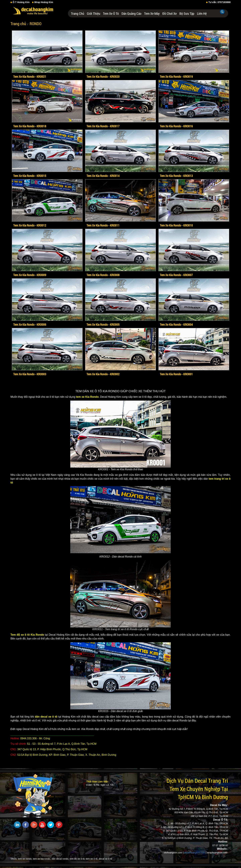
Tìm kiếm (222, 12)
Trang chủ (78, 13)
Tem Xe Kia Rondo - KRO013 (176, 176)
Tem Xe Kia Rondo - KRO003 (30, 374)
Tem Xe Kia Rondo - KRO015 (30, 176)
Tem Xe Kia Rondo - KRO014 (103, 176)
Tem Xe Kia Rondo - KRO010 (176, 225)
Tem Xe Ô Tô (111, 13)
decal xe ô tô (105, 859)
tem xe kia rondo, (42, 859)
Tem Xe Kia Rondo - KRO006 (30, 325)
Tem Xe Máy (152, 13)
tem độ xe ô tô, (77, 859)
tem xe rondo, (25, 859)
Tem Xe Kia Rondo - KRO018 (30, 126)
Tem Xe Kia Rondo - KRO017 (103, 126)
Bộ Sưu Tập (187, 13)
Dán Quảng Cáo (131, 13)
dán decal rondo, (60, 859)
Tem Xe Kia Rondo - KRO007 (176, 275)
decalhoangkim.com (195, 853)
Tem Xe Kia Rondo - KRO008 (103, 275)
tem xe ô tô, (92, 859)
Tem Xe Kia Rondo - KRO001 (176, 374)
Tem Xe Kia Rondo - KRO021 (30, 77)
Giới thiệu (94, 13)
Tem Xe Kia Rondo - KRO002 (103, 374)
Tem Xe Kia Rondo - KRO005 (103, 325)
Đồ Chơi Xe (170, 13)
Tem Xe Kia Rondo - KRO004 (176, 325)
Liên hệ (202, 13)
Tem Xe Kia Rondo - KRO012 (30, 225)
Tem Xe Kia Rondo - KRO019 (176, 77)
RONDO (36, 24)
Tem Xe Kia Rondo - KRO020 (103, 77)
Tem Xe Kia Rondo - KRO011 (103, 225)
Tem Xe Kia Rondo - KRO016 (176, 126)
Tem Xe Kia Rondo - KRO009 (30, 275)
